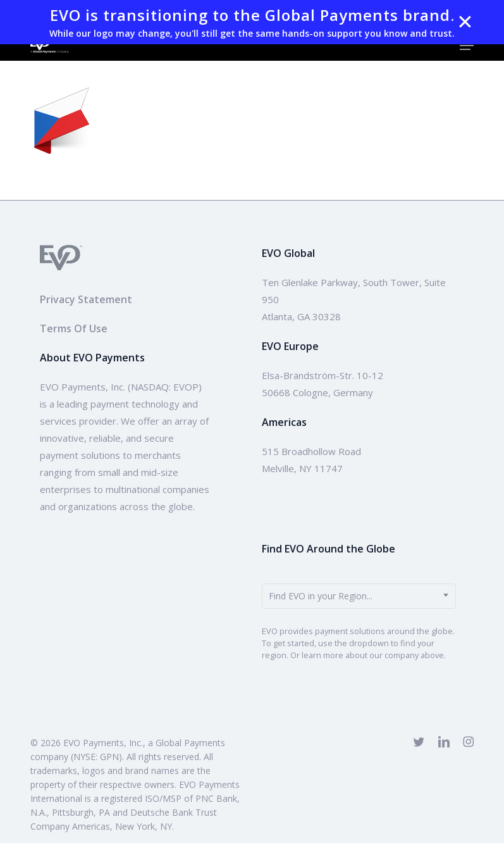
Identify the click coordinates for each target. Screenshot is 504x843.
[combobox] (359, 596)
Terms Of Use (74, 328)
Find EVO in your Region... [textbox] (321, 596)
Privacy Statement (86, 299)
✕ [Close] (465, 22)
